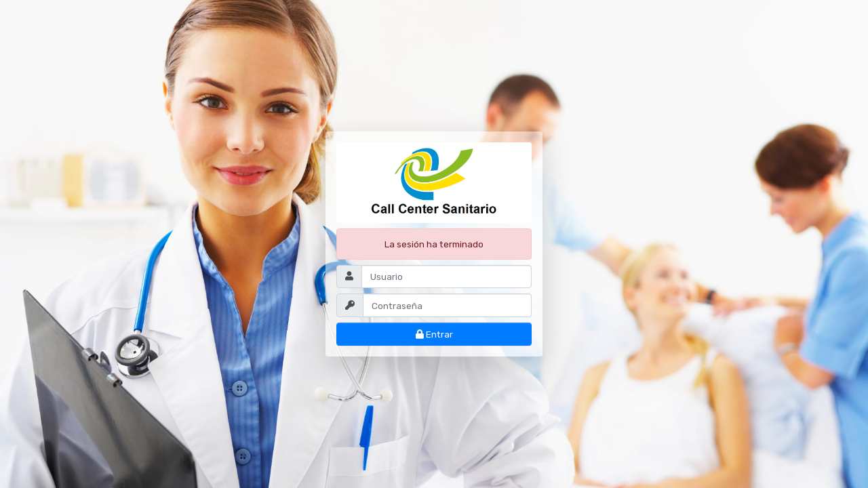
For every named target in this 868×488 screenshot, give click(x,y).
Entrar (434, 334)
